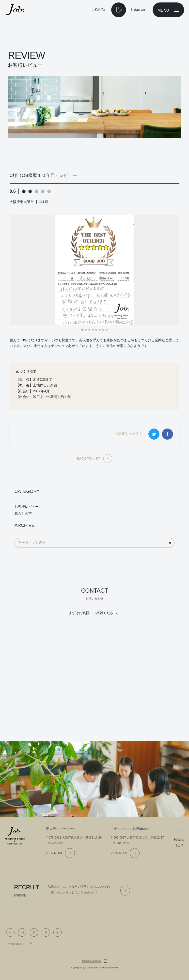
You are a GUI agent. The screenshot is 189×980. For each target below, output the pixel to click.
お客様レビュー (27, 507)
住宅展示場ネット (17, 944)
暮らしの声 (23, 514)
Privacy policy (92, 961)
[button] (82, 330)
